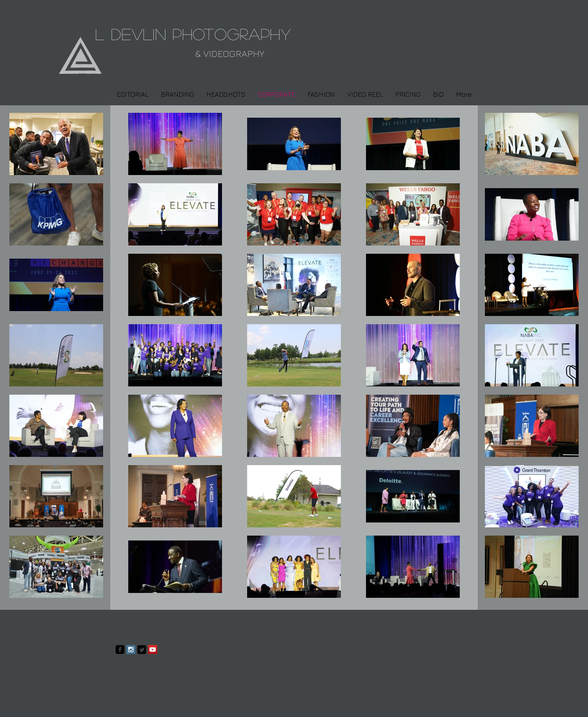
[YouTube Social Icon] (153, 650)
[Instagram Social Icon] (131, 650)
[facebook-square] (120, 650)
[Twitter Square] (142, 650)
